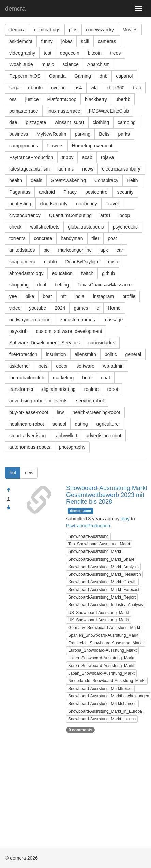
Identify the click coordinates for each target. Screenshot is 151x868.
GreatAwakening (68, 180)
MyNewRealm (51, 134)
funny (47, 41)
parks (124, 134)
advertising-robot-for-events (38, 401)
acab (87, 157)
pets (43, 366)
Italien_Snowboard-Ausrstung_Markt (101, 658)
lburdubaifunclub (27, 378)
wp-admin (113, 366)
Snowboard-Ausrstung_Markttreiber (100, 689)
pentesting (20, 204)
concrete (43, 238)
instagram (103, 296)
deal (42, 285)
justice (32, 99)
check (16, 227)
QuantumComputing (70, 215)
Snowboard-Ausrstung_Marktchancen (102, 704)
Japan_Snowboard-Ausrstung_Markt (101, 673)
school (59, 424)
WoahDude (21, 64)
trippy (67, 157)
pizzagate (36, 122)
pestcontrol (97, 192)
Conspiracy (106, 180)
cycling (58, 88)
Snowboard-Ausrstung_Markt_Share (101, 559)
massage (113, 320)
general (133, 354)
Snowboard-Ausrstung (88, 536)
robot (112, 389)
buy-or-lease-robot (29, 412)
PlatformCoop (62, 99)
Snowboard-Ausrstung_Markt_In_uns (102, 719)
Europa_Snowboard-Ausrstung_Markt (102, 650)
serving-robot (90, 401)
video (15, 308)
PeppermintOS (25, 76)
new (29, 473)
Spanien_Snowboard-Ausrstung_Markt (103, 635)
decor (62, 366)
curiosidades (102, 343)
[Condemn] (9, 508)
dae (13, 122)
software (85, 366)
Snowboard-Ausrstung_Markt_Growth (102, 582)
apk (104, 250)
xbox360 (115, 88)
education (62, 273)
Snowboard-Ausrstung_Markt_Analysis (103, 567)
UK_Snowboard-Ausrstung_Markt (99, 620)
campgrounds (24, 146)
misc (113, 262)
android (47, 192)
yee (13, 296)
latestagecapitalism (29, 169)
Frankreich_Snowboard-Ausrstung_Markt (105, 643)
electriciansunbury (121, 169)
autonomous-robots (30, 447)
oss (13, 99)
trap (137, 88)
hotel (87, 378)
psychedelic (125, 227)
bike (30, 296)
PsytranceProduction (31, 157)
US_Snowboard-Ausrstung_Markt (99, 613)
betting (62, 285)
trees (115, 53)
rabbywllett (66, 436)
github (108, 273)
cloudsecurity (54, 204)
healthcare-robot (27, 424)
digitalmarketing (59, 389)
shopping (19, 285)
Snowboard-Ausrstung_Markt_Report (102, 597)
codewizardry (100, 30)
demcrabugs (47, 30)
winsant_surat (69, 122)
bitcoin (95, 53)
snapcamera (22, 262)
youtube (37, 308)
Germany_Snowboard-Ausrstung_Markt (104, 628)
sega (14, 88)
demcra (15, 9)
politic (111, 354)
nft (63, 296)
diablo (50, 262)
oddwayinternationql (31, 320)
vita (94, 88)
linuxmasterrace (64, 111)
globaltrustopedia (86, 227)
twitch (87, 273)
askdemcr (20, 366)
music (48, 64)
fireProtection (23, 354)
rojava (107, 157)
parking (82, 134)
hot (13, 473)
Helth (132, 180)
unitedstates (22, 250)
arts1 (105, 215)
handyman (72, 238)
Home (114, 308)
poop (125, 215)
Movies (130, 30)
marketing (63, 378)
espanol (124, 76)
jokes (67, 41)
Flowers (55, 146)
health (16, 180)
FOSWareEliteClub (109, 111)
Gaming (83, 76)
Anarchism (99, 64)
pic (47, 250)
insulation (56, 354)
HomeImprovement (92, 146)
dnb (103, 76)
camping (127, 122)
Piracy (70, 192)
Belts (104, 134)
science (70, 64)
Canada (57, 76)
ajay (125, 519)
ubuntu (35, 88)
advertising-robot (103, 436)
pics (73, 30)
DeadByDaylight (82, 262)
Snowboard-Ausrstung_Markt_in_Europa (105, 711)
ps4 (78, 88)
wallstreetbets (45, 227)
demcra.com (80, 511)
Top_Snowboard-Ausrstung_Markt (99, 544)
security (125, 192)
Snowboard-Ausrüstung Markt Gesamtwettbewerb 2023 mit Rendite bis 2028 (107, 495)
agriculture (108, 424)
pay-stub (18, 331)
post (112, 238)
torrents (17, 238)
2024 (60, 308)
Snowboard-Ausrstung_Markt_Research (104, 574)
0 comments (80, 730)
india (79, 296)
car (120, 250)
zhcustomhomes (78, 320)
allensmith (85, 354)
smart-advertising (27, 436)
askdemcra (21, 41)
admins (66, 169)
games (81, 308)
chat (106, 378)
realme (92, 389)
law (60, 412)
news (88, 169)
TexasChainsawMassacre (104, 285)
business (19, 134)
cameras (107, 41)
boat (47, 296)
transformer (21, 389)
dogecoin (70, 53)
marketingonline (75, 250)
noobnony (87, 204)
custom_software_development (69, 331)
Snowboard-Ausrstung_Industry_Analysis (105, 605)
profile (129, 296)
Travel (112, 204)
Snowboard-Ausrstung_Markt (95, 551)
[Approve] (9, 490)
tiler (96, 238)
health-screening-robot (96, 412)
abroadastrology (26, 273)
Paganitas (20, 192)
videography (22, 53)
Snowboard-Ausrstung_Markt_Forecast (104, 590)
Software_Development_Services (44, 343)
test (48, 53)
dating (81, 424)
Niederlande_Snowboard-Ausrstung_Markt (107, 681)
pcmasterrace (24, 111)
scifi (85, 41)
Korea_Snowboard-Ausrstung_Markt (101, 666)
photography (72, 447)
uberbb (123, 99)
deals (36, 180)
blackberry (96, 99)
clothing (101, 122)
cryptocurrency (25, 215)
